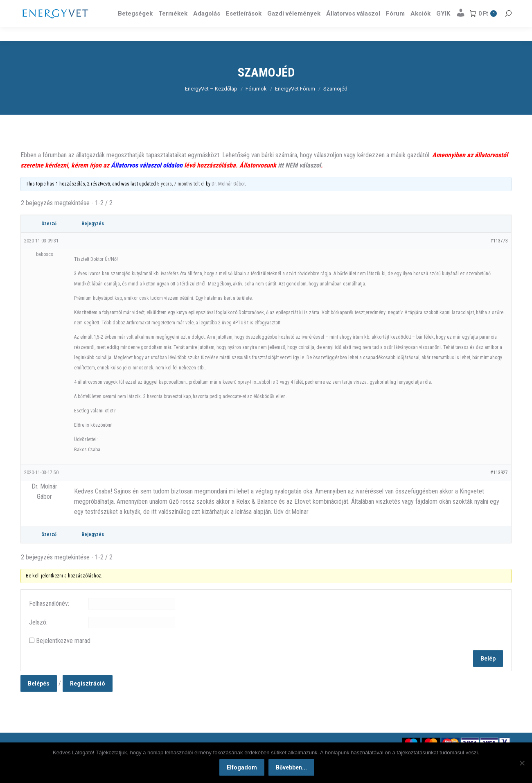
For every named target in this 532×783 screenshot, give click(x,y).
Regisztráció (88, 698)
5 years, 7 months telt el (181, 199)
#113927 (499, 487)
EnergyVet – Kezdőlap (211, 103)
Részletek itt (491, 7)
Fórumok (256, 103)
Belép (488, 673)
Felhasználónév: (49, 618)
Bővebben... (293, 769)
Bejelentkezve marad (63, 655)
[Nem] (522, 763)
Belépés (39, 698)
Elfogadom (243, 769)
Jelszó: (38, 637)
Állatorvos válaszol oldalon (147, 180)
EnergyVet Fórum (295, 103)
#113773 (499, 256)
